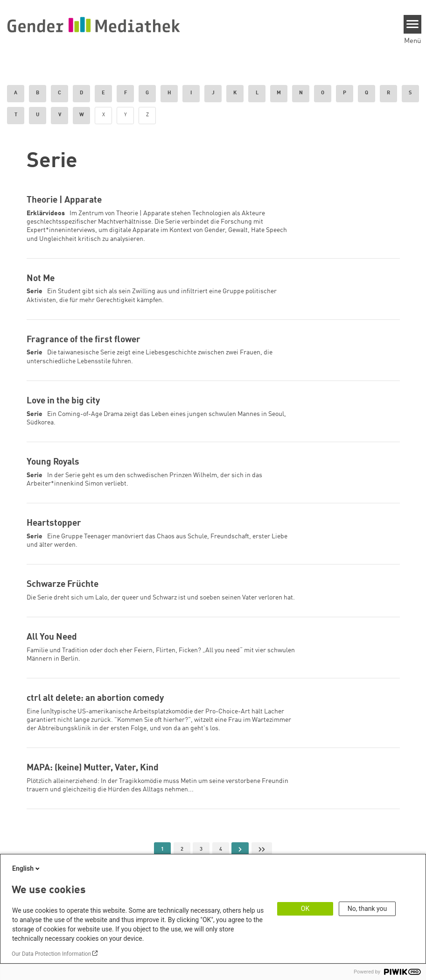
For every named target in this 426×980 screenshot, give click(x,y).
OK (305, 909)
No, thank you (367, 909)
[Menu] (413, 24)
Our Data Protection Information (51, 954)
